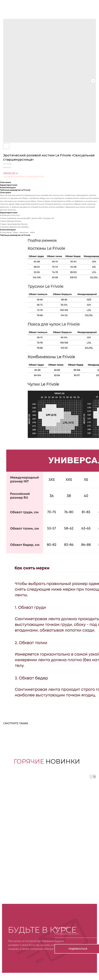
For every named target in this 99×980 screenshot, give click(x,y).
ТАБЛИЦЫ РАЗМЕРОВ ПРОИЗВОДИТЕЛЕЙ (24, 177)
